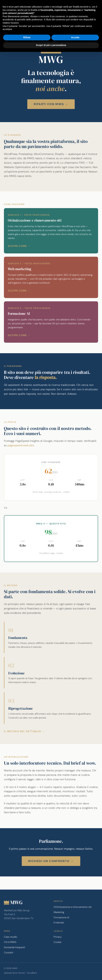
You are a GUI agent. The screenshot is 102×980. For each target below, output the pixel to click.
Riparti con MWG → (51, 104)
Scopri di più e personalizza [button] (51, 45)
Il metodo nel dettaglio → (24, 731)
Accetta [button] (75, 37)
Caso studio (11, 937)
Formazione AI (61, 917)
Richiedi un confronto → (51, 861)
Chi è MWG (10, 942)
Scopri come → (19, 246)
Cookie (57, 942)
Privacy (58, 937)
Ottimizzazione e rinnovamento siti (73, 907)
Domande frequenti (14, 947)
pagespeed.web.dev (21, 445)
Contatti (9, 953)
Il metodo (59, 923)
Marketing (59, 912)
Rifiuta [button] (27, 37)
